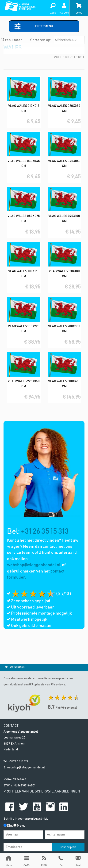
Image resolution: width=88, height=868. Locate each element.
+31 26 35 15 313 (45, 532)
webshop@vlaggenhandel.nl (34, 565)
